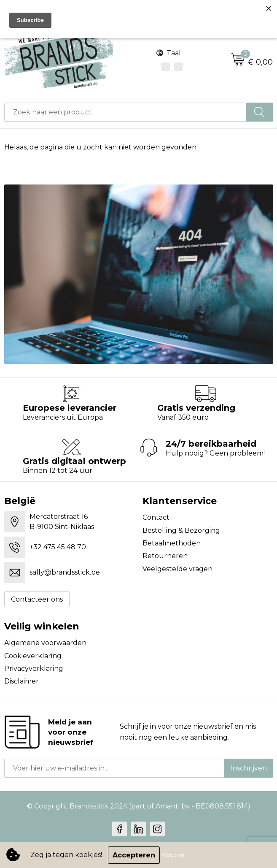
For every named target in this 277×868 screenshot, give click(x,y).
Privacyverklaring (34, 669)
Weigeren (173, 855)
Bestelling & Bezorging (181, 530)
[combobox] (125, 112)
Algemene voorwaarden (45, 643)
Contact (156, 517)
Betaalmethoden (172, 543)
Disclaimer (22, 681)
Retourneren (165, 556)
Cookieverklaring (33, 656)
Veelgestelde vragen (177, 569)
